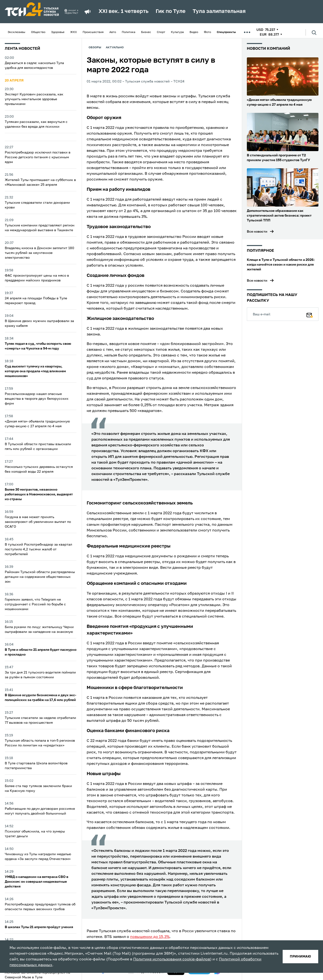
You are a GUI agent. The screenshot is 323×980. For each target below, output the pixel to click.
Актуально (115, 48)
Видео (194, 32)
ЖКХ (74, 32)
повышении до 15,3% (150, 937)
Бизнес (146, 32)
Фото (207, 32)
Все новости (257, 232)
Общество (38, 32)
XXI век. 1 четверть (124, 11)
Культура (177, 32)
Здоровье (58, 32)
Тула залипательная (219, 11)
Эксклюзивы (16, 32)
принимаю (300, 957)
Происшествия (93, 32)
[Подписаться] (310, 314)
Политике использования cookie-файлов (172, 959)
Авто (113, 32)
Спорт (161, 32)
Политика (129, 32)
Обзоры (95, 48)
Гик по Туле (171, 11)
